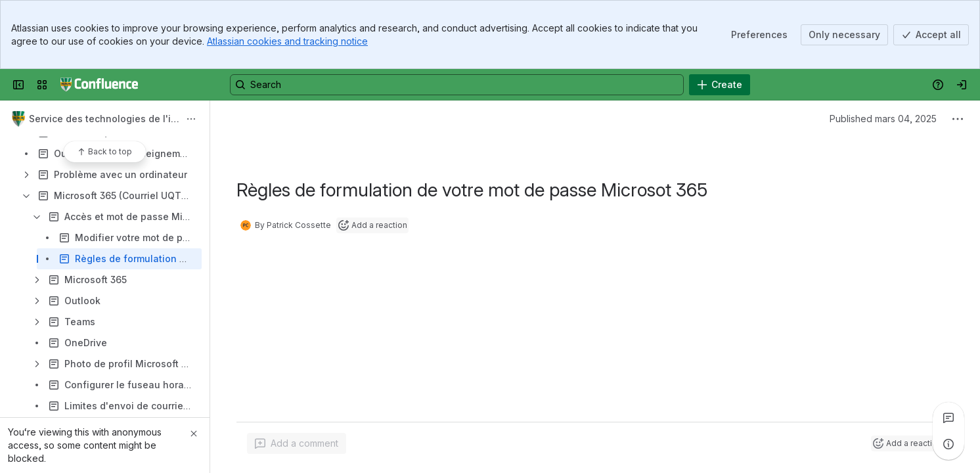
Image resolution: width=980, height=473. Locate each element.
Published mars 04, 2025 (883, 119)
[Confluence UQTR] (99, 85)
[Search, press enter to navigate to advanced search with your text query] (457, 85)
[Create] (720, 85)
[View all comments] (948, 418)
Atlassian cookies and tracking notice (287, 41)
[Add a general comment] (297, 443)
